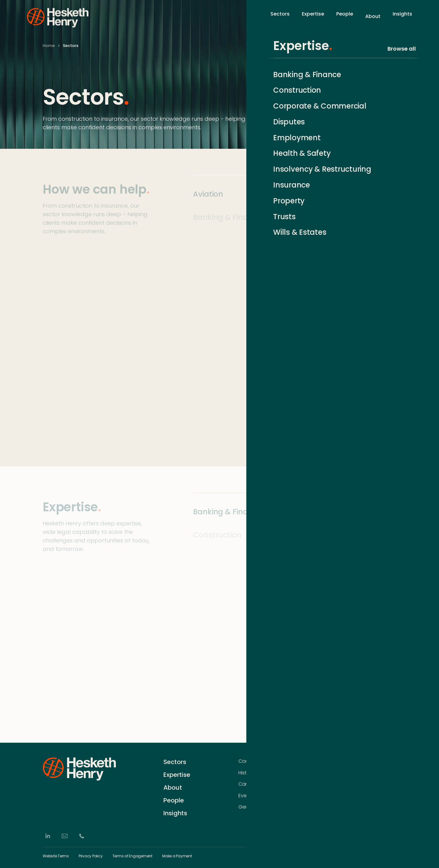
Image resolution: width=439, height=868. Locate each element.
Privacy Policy (91, 856)
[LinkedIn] (48, 836)
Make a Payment (177, 856)
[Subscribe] (393, 773)
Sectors (280, 16)
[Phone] (82, 836)
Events (246, 796)
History (246, 773)
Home (49, 46)
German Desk (254, 807)
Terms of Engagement (132, 856)
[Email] (65, 836)
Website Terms (56, 856)
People (345, 16)
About (373, 16)
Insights (402, 16)
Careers (248, 784)
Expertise (313, 16)
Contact (248, 761)
